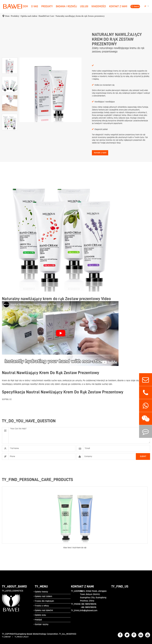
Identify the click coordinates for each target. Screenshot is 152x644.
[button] (10, 59)
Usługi (84, 6)
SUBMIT (143, 456)
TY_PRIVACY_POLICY (22, 637)
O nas (35, 6)
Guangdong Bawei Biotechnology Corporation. (37, 634)
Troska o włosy (42, 606)
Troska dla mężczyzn (44, 601)
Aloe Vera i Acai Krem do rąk (75, 548)
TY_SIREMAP (7, 637)
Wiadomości (99, 6)
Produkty (47, 6)
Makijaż (38, 620)
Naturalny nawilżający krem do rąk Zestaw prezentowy (80, 16)
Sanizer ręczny (42, 624)
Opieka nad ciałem (29, 16)
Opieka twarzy (41, 592)
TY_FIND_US (120, 586)
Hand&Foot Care (46, 16)
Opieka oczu (40, 615)
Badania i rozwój (66, 6)
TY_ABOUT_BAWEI (14, 586)
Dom (25, 6)
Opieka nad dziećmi (44, 610)
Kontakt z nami (118, 6)
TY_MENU (41, 586)
